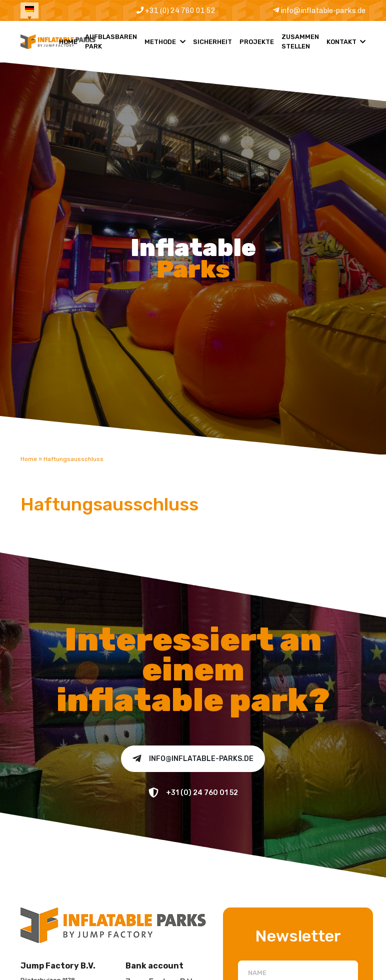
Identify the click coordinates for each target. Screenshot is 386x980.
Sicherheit (212, 48)
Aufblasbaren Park (111, 47)
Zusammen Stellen (300, 47)
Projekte (257, 48)
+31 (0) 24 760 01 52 (170, 13)
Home (68, 48)
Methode (160, 48)
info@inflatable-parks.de (313, 13)
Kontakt (341, 48)
